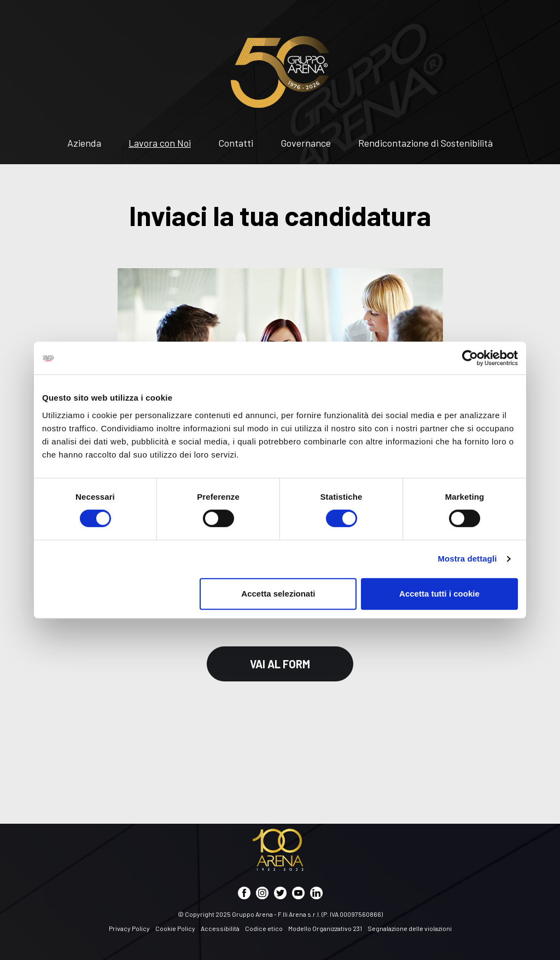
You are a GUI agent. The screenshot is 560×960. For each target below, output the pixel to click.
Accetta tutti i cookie (439, 594)
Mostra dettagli (467, 559)
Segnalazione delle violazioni (410, 928)
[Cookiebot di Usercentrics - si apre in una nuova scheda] (470, 358)
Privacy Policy (129, 928)
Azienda (84, 143)
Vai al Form (280, 664)
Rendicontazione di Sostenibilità (425, 143)
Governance (306, 143)
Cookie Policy (175, 928)
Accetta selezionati (278, 594)
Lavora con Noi (160, 143)
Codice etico (264, 928)
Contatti (236, 143)
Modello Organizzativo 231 (325, 928)
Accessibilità (220, 928)
